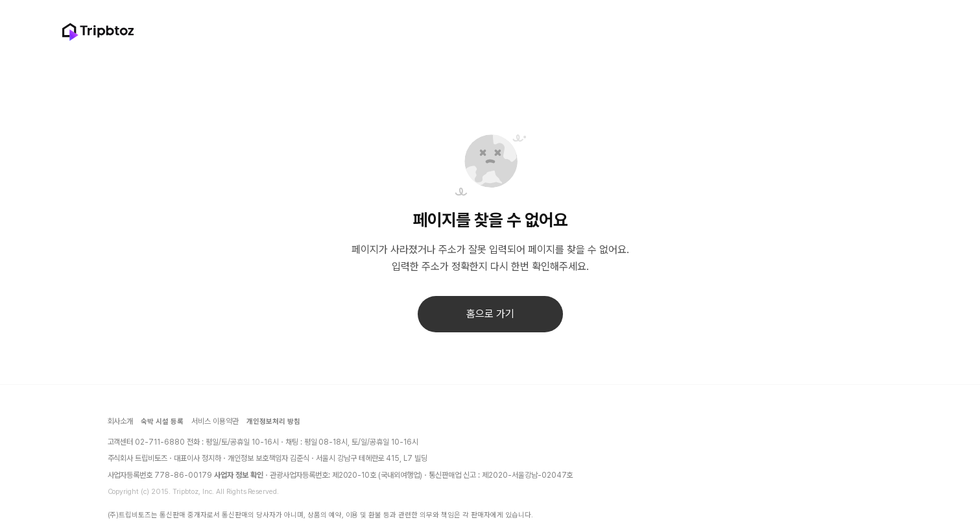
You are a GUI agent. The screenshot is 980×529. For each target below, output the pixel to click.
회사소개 (121, 421)
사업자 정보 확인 (239, 475)
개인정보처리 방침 (273, 422)
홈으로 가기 (490, 314)
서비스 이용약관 (215, 421)
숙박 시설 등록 (162, 422)
